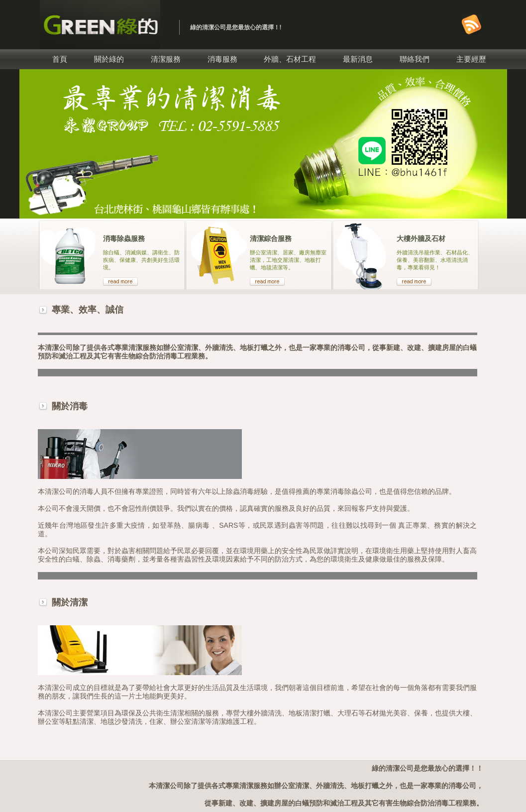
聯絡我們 (415, 59)
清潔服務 (166, 59)
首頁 (60, 59)
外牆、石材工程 (290, 59)
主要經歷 (471, 59)
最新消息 (358, 59)
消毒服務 (222, 59)
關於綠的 (109, 59)
